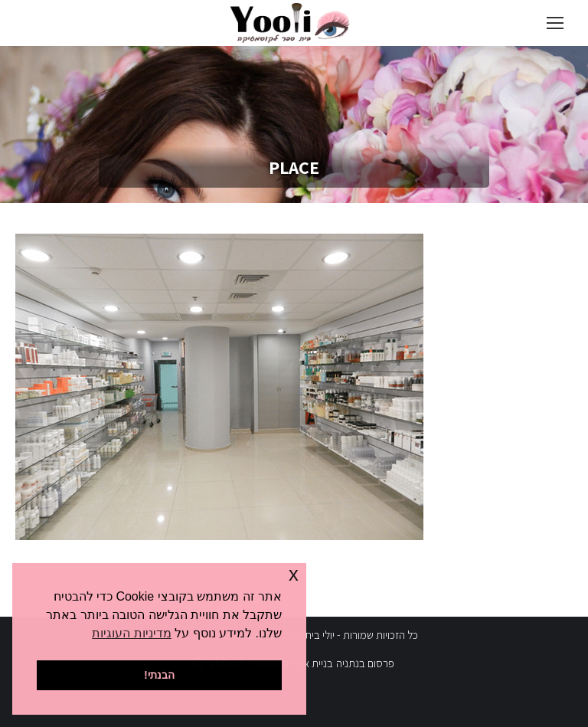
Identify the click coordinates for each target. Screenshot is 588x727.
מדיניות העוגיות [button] (131, 633)
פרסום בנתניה (365, 663)
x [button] (294, 574)
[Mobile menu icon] (555, 23)
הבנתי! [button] (159, 675)
